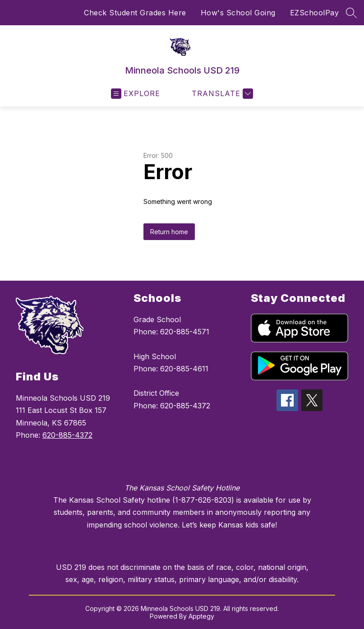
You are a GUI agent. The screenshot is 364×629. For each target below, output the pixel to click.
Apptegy (201, 616)
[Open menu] (136, 94)
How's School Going (238, 13)
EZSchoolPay (315, 13)
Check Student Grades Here (135, 13)
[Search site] (351, 13)
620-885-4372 (67, 435)
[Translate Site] (221, 94)
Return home (169, 232)
